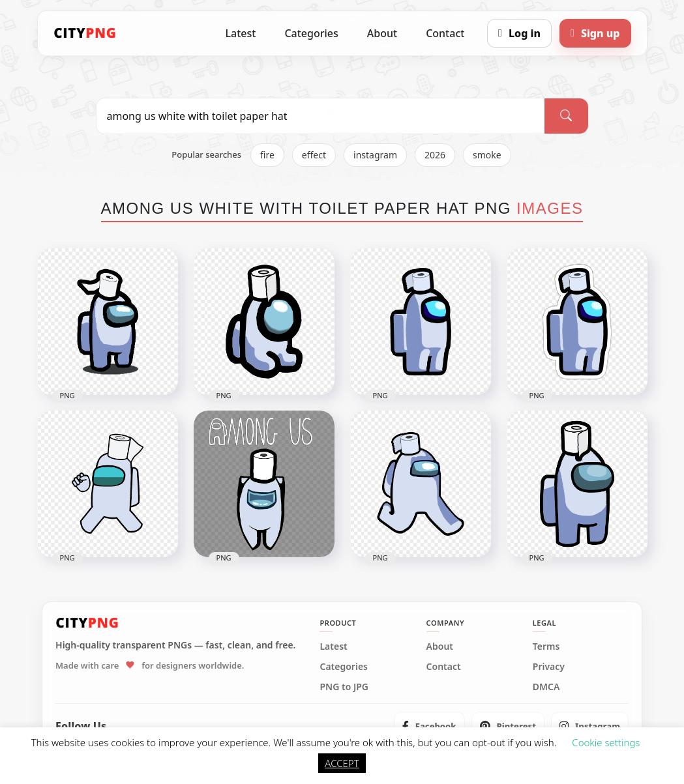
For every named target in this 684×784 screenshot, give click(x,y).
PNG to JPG (344, 687)
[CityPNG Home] (85, 33)
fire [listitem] (267, 155)
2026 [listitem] (435, 155)
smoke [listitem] (487, 155)
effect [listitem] (314, 155)
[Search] (566, 116)
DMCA (546, 687)
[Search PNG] (321, 116)
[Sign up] (595, 33)
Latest (241, 33)
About (382, 33)
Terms (546, 646)
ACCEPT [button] (342, 763)
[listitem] (429, 726)
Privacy (549, 667)
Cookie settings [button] (606, 742)
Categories (311, 33)
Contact (445, 33)
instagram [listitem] (375, 155)
